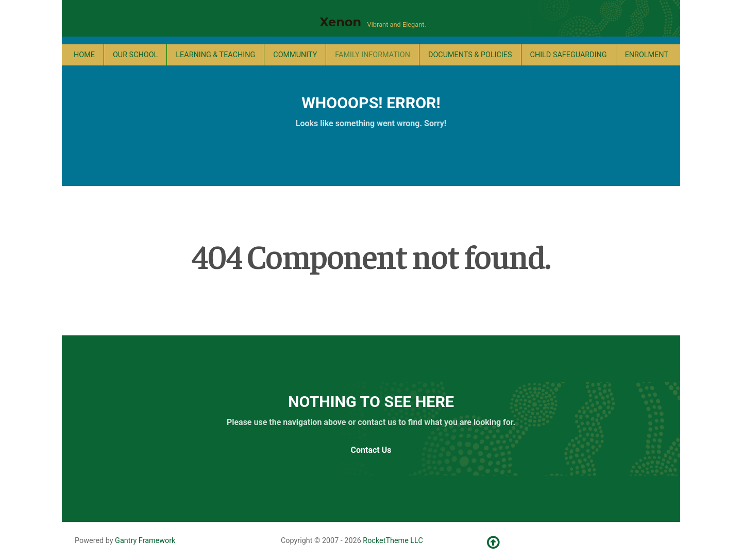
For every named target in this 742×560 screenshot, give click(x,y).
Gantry (145, 541)
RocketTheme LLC (393, 541)
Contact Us (371, 450)
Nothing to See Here (371, 402)
